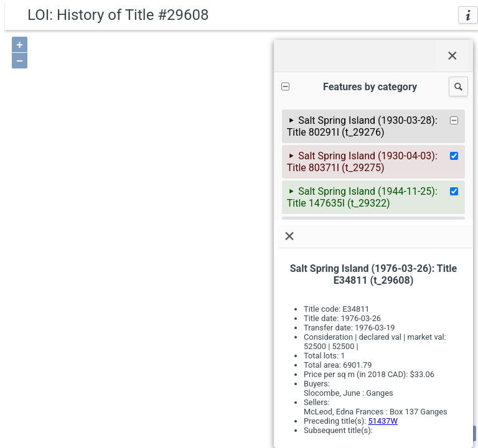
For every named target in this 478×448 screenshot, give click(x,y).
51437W (382, 421)
